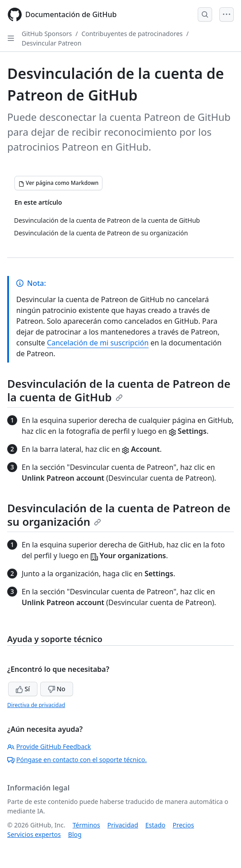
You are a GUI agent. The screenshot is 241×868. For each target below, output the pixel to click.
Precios (183, 825)
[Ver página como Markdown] (58, 183)
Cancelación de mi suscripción (98, 343)
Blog (75, 834)
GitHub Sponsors (47, 34)
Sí (23, 689)
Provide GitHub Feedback (49, 746)
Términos (86, 825)
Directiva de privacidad (36, 705)
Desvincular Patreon (51, 43)
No (57, 689)
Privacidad (123, 825)
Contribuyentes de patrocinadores (132, 34)
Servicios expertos (34, 834)
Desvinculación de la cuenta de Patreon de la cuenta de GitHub (119, 390)
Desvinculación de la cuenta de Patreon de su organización (119, 515)
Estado (155, 825)
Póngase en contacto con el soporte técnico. (77, 760)
